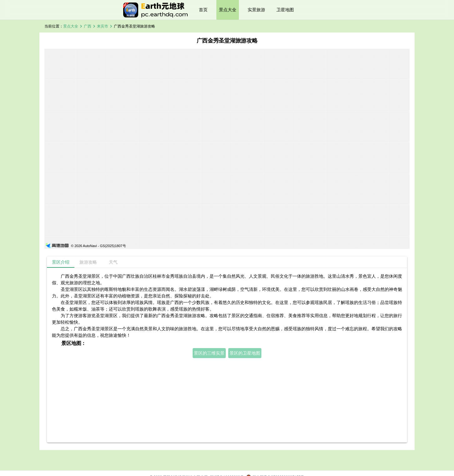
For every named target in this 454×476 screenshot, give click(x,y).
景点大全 (228, 10)
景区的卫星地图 (245, 353)
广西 (88, 26)
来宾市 (103, 26)
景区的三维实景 (209, 353)
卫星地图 (285, 10)
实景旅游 (256, 10)
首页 (203, 10)
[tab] (61, 262)
